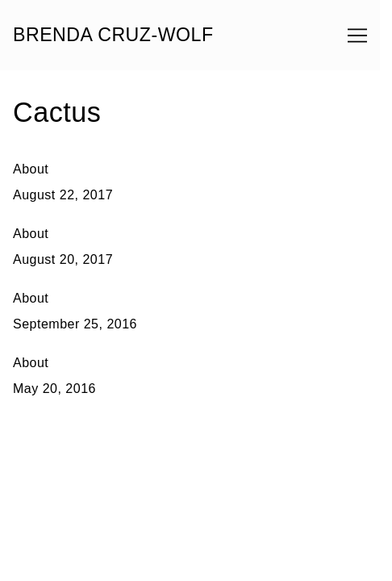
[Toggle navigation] (357, 36)
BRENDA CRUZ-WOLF (113, 35)
